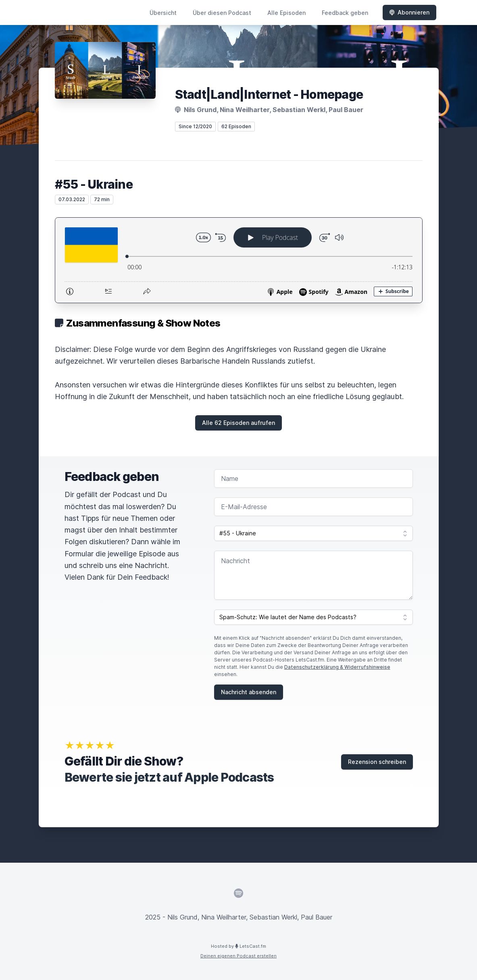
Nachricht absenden (249, 692)
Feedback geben (345, 13)
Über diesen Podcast (222, 13)
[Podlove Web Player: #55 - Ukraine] (239, 260)
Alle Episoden (286, 13)
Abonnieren (409, 12)
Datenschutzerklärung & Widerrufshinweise (337, 667)
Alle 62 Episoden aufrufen (238, 423)
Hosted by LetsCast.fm (238, 946)
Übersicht (163, 13)
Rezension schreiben (377, 762)
